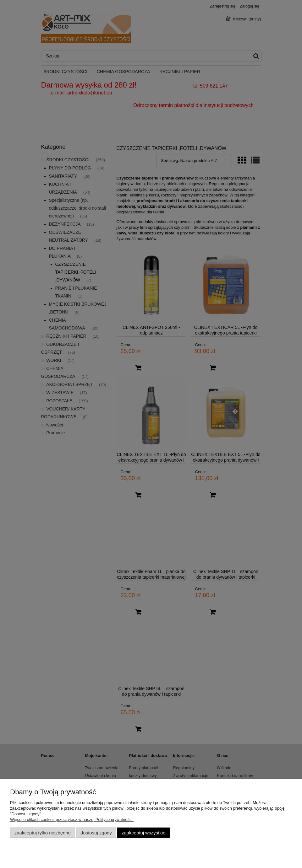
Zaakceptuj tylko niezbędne (43, 833)
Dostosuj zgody (96, 833)
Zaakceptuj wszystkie (143, 833)
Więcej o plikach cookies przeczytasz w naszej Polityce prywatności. (72, 820)
